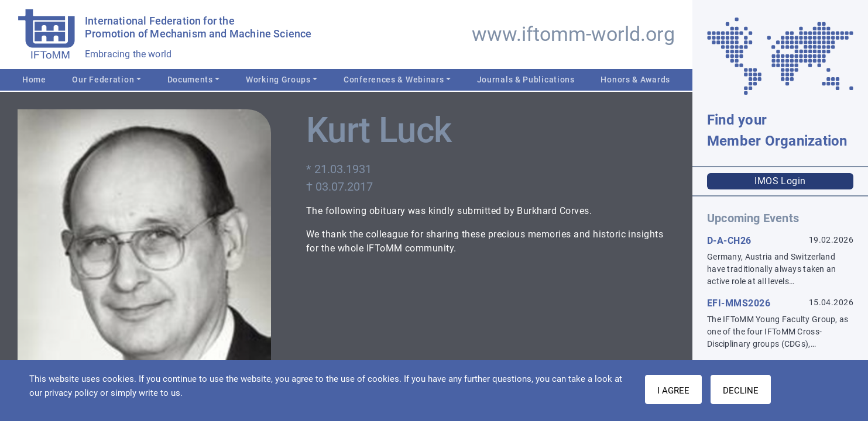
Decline (741, 391)
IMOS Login (780, 181)
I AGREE (673, 391)
